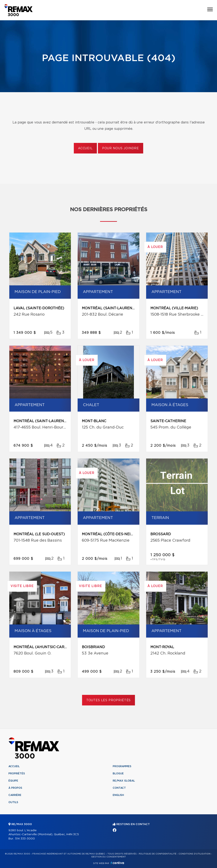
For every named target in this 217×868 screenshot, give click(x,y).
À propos (15, 788)
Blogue (118, 774)
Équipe (13, 781)
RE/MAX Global (124, 781)
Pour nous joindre (121, 148)
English (118, 795)
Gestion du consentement (108, 857)
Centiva (117, 863)
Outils (13, 802)
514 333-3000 (25, 839)
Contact (119, 788)
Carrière (15, 795)
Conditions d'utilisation (194, 854)
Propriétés (17, 774)
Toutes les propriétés (109, 700)
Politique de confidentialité (158, 854)
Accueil (85, 148)
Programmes (122, 766)
